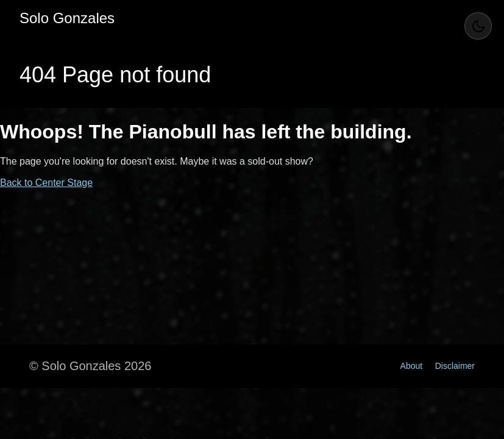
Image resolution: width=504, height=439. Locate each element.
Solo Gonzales (67, 18)
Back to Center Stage (46, 183)
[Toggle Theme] (478, 26)
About (412, 366)
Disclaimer (455, 366)
